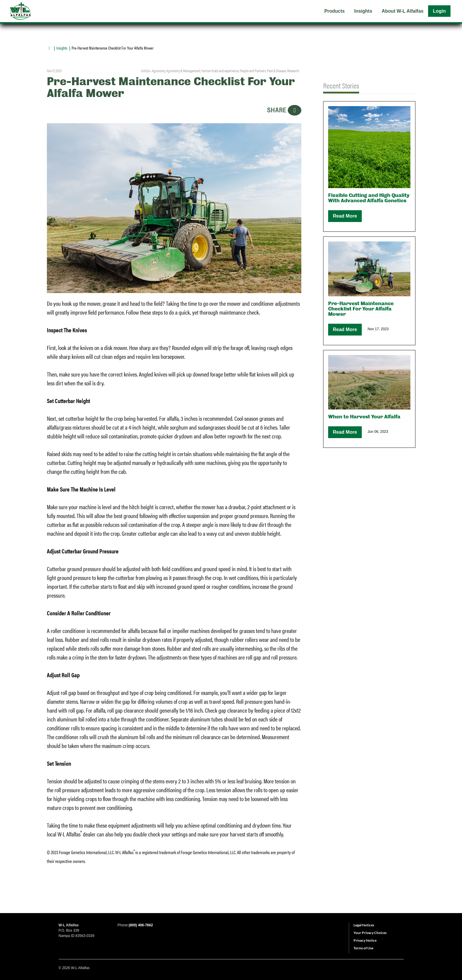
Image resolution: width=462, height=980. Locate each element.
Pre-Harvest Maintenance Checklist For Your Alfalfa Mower (361, 309)
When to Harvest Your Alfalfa (364, 417)
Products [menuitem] (334, 11)
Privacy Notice (365, 940)
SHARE (284, 110)
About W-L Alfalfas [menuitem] (403, 11)
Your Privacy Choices (370, 933)
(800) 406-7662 (141, 925)
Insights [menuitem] (363, 11)
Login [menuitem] (439, 11)
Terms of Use (363, 948)
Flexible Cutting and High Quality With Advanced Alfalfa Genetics (369, 198)
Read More (345, 216)
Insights (62, 48)
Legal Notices (364, 925)
